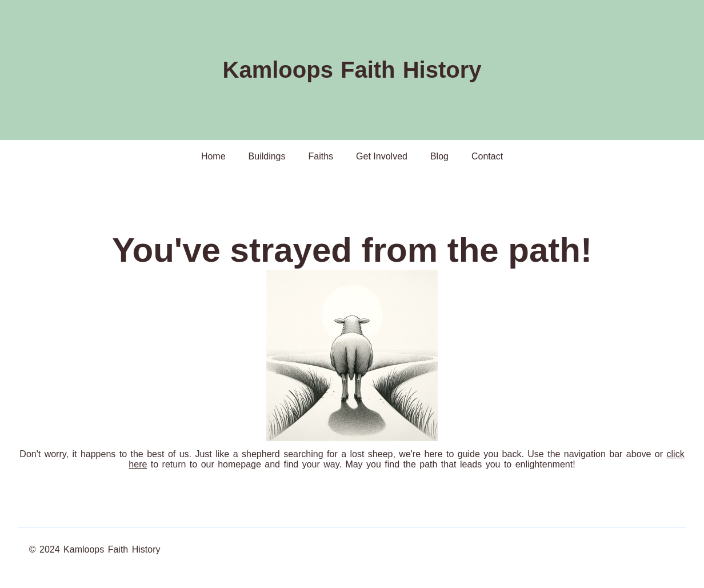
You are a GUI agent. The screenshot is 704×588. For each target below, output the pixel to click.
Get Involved (382, 156)
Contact (487, 156)
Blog (439, 156)
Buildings (267, 156)
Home (213, 156)
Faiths (321, 156)
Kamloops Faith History (352, 70)
